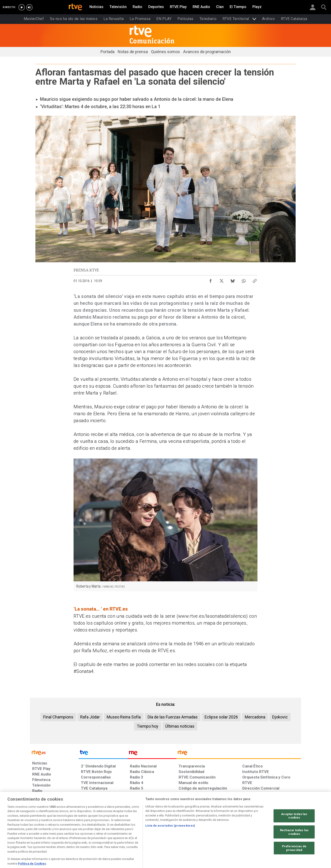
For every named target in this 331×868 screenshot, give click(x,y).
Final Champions (58, 717)
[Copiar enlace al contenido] (255, 280)
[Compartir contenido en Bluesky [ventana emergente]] (233, 280)
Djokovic (280, 717)
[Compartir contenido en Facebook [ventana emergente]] (211, 280)
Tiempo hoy (148, 726)
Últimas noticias (180, 726)
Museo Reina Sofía (124, 717)
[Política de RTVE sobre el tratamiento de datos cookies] (116, 833)
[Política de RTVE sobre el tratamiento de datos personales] (74, 833)
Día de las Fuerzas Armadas (173, 717)
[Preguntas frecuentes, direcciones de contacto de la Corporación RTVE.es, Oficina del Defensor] (245, 833)
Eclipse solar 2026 (221, 717)
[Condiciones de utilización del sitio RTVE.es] (39, 833)
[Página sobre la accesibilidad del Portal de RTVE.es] (193, 833)
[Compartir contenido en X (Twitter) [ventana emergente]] (222, 280)
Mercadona (255, 717)
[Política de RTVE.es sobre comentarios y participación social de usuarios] (281, 833)
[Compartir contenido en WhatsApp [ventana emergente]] (244, 280)
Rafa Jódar (90, 717)
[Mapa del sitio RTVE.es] (220, 833)
